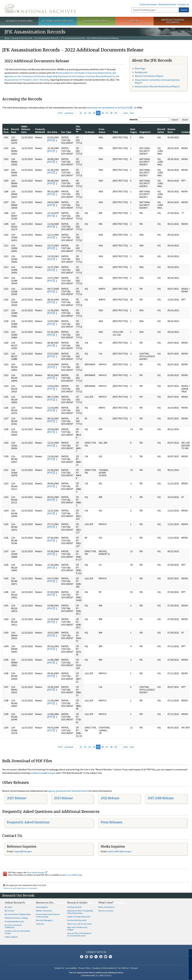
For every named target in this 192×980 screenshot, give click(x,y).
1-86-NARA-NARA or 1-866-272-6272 (96, 976)
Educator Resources (96, 21)
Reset (185, 120)
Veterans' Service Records (58, 21)
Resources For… (45, 903)
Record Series (161, 130)
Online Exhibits (11, 937)
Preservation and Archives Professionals (48, 915)
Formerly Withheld (40, 130)
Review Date (171, 130)
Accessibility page (74, 875)
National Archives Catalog (16, 918)
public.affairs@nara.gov (120, 851)
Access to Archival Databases (13, 926)
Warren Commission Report (149, 76)
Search (184, 10)
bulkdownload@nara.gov (43, 773)
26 (103, 113)
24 (94, 113)
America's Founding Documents (173, 21)
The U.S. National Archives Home (40, 8)
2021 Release (110, 798)
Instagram (91, 957)
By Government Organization (18, 914)
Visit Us (134, 21)
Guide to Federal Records (79, 917)
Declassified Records (77, 920)
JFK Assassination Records (46, 38)
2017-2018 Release (161, 798)
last (132, 113)
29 (116, 113)
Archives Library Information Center (17, 932)
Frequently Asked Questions (28, 822)
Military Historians (44, 911)
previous (69, 113)
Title (115, 132)
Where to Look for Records (79, 924)
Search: (133, 119)
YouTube (101, 957)
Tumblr (96, 957)
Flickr (110, 957)
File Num (78, 129)
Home (7, 38)
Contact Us (183, 4)
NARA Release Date (26, 129)
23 (90, 113)
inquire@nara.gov (23, 851)
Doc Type (66, 132)
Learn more (165, 975)
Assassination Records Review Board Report (157, 86)
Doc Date (52, 132)
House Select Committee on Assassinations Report (157, 81)
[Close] (188, 952)
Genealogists (42, 907)
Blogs (106, 957)
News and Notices (107, 907)
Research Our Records (19, 21)
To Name (89, 132)
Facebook (82, 957)
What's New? (106, 903)
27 (107, 113)
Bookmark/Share (167, 4)
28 (111, 113)
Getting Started (74, 907)
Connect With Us (96, 952)
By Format (9, 911)
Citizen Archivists (148, 4)
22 (85, 113)
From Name (102, 130)
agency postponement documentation (68, 791)
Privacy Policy (84, 968)
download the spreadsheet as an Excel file (108, 108)
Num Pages (134, 130)
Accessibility (71, 968)
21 (81, 113)
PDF (50, 140)
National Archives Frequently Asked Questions (80, 912)
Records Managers (44, 920)
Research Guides (77, 903)
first (60, 113)
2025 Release (16, 798)
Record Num (15, 130)
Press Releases (111, 822)
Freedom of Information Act (104, 968)
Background (141, 72)
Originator (145, 132)
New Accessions (106, 911)
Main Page (140, 68)
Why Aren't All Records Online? (77, 928)
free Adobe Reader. (37, 872)
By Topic (9, 907)
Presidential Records (14, 921)
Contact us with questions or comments (20, 888)
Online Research (15, 903)
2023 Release (63, 798)
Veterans (40, 924)
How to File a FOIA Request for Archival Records (79, 934)
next (125, 113)
